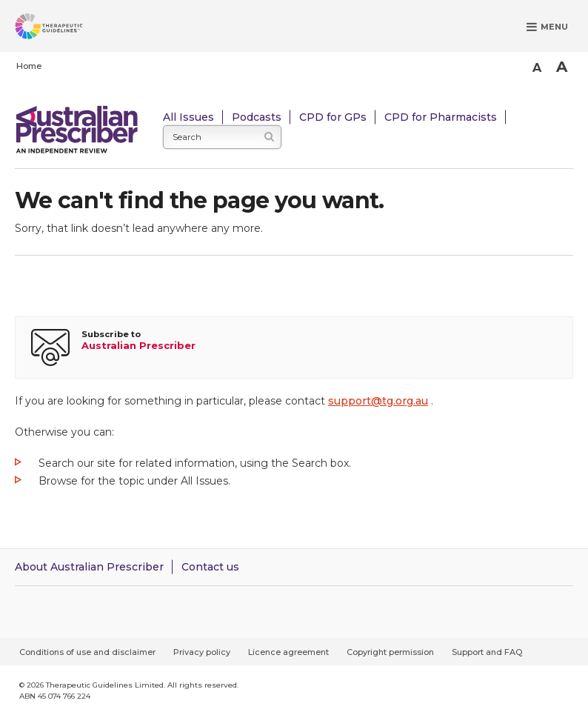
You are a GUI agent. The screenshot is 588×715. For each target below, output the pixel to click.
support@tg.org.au (378, 401)
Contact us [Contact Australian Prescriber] (210, 567)
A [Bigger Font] (562, 67)
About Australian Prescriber (89, 567)
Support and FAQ (487, 652)
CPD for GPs (333, 117)
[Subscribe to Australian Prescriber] (294, 347)
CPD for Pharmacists (441, 117)
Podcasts (257, 117)
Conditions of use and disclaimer (87, 652)
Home (29, 66)
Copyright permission (390, 652)
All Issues (188, 117)
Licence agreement (288, 652)
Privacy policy (202, 652)
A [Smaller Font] (537, 68)
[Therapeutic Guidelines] (67, 29)
